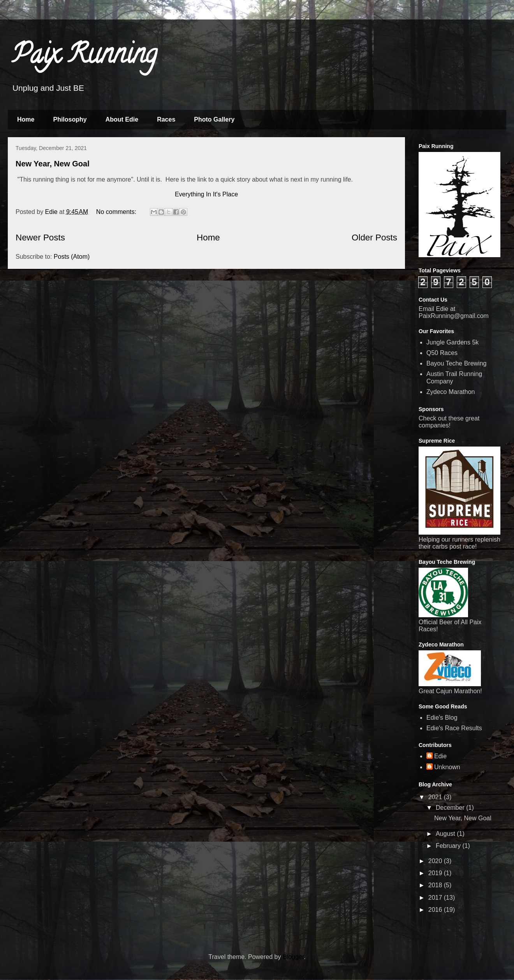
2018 (436, 885)
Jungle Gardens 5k (452, 342)
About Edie (122, 119)
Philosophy (70, 119)
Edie (440, 756)
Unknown (447, 767)
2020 (436, 861)
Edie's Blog (442, 718)
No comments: (117, 212)
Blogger (293, 957)
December (451, 808)
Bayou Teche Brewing (456, 363)
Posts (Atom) (72, 257)
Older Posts (374, 237)
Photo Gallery (214, 119)
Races (166, 119)
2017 (436, 898)
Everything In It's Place (206, 194)
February (449, 846)
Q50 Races (442, 353)
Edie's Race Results (454, 728)
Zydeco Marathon (451, 392)
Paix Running (84, 57)
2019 (436, 873)
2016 (436, 910)
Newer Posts (40, 237)
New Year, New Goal (53, 164)
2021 (436, 797)
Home (26, 119)
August (446, 834)
